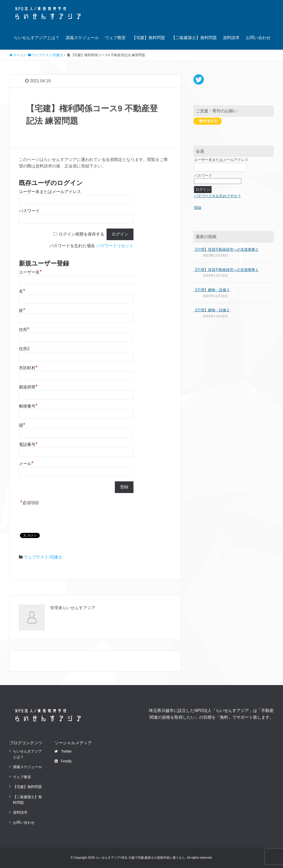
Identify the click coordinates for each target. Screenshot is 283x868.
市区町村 (28, 368)
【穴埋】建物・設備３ (212, 290)
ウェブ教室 (115, 38)
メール (26, 464)
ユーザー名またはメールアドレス (50, 192)
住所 (24, 330)
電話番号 (28, 444)
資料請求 (231, 38)
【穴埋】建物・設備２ (212, 310)
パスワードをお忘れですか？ (218, 196)
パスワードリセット (115, 246)
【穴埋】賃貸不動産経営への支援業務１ (226, 270)
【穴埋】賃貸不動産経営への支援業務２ (226, 249)
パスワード (29, 211)
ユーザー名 (30, 272)
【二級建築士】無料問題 (194, 38)
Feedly (63, 761)
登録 (198, 208)
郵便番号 (28, 406)
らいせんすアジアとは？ (37, 38)
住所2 (24, 349)
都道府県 (28, 387)
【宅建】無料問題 (148, 38)
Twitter (63, 751)
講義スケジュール (82, 38)
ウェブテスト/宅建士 (43, 557)
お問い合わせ (258, 38)
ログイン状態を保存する (81, 234)
